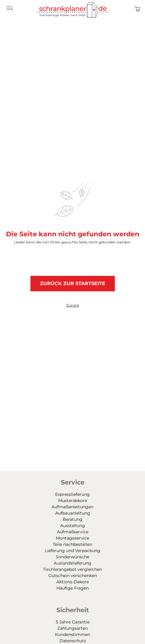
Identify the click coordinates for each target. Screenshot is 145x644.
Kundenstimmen (72, 634)
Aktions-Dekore (73, 582)
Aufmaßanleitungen (72, 507)
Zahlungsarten (72, 628)
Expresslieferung (72, 494)
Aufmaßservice (73, 532)
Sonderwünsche (72, 557)
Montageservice (72, 538)
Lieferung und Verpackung (72, 551)
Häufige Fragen (72, 588)
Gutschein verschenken (73, 576)
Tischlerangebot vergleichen (72, 569)
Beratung (72, 519)
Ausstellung (73, 526)
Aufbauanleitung (73, 513)
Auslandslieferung (72, 563)
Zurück (73, 305)
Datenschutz (73, 641)
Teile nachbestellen (72, 544)
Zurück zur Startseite (73, 283)
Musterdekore (73, 501)
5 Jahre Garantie (73, 622)
